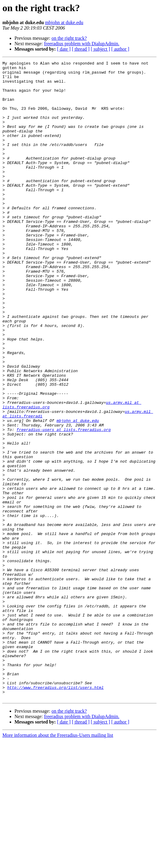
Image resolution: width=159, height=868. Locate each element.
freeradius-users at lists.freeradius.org (64, 504)
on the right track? (69, 38)
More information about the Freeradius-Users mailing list (58, 863)
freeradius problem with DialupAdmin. (82, 44)
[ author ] (120, 49)
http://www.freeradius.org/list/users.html (56, 813)
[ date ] (64, 49)
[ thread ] (81, 49)
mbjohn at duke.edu (64, 22)
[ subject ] (100, 49)
